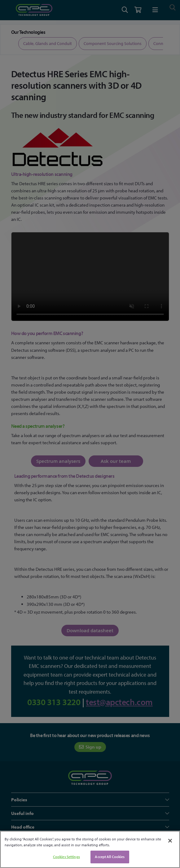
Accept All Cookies (110, 857)
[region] (90, 849)
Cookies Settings (66, 857)
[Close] (170, 841)
